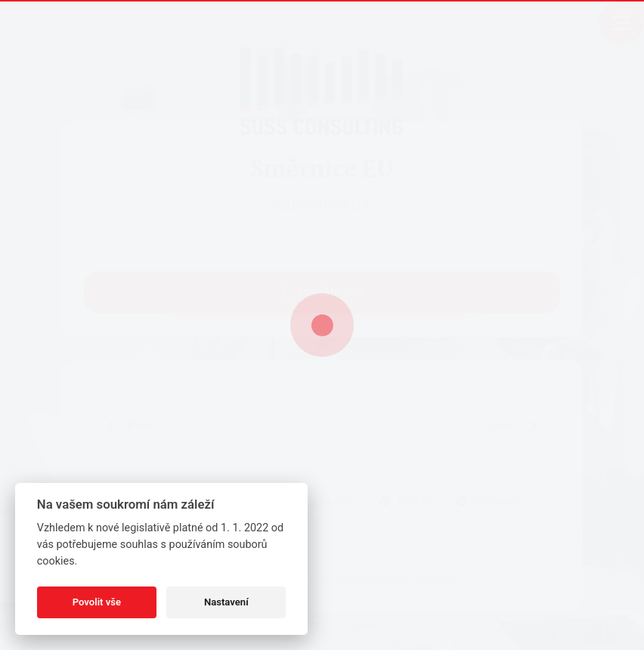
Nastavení (226, 602)
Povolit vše (97, 602)
